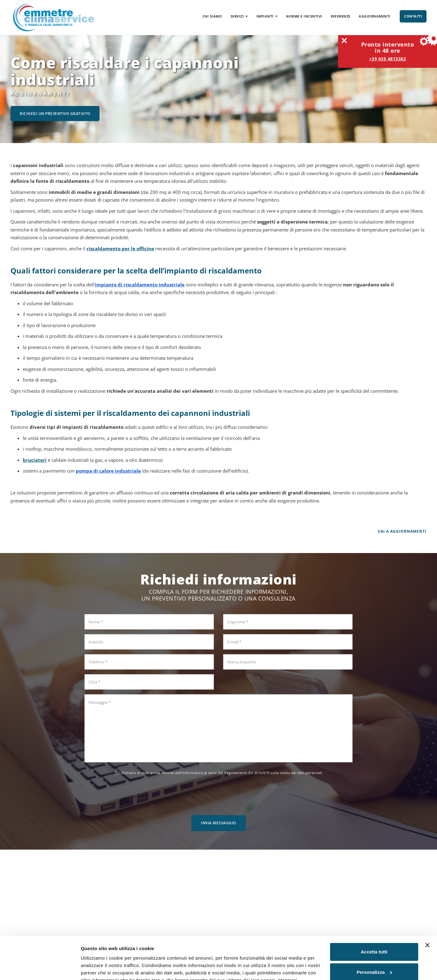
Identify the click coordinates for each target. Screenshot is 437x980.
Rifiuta (374, 955)
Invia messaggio (219, 823)
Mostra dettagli (97, 968)
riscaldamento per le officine (120, 248)
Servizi (239, 16)
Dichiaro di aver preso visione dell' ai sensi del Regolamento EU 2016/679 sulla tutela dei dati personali (219, 773)
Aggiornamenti (375, 16)
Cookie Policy (131, 951)
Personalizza (374, 935)
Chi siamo (212, 16)
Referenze (341, 16)
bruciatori (35, 460)
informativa (193, 773)
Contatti (413, 16)
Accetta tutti (374, 915)
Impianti (267, 16)
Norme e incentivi (304, 16)
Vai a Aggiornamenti (402, 531)
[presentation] (219, 794)
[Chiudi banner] (427, 908)
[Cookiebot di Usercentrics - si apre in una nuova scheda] (40, 968)
